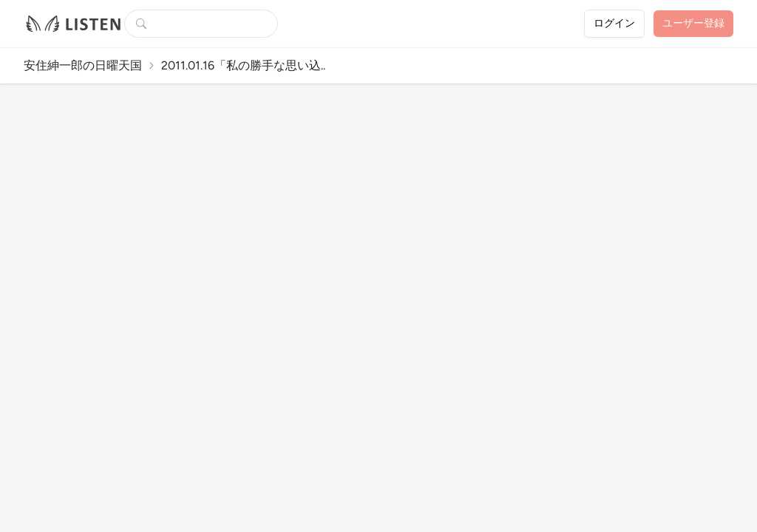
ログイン (614, 23)
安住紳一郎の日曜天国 (83, 65)
